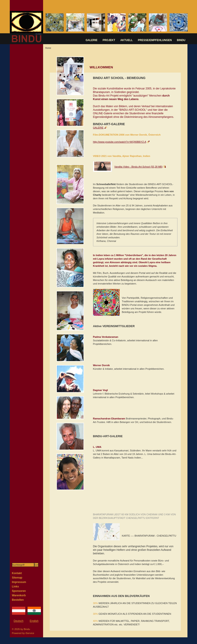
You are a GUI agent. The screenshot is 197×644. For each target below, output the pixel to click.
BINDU (181, 40)
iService (30, 633)
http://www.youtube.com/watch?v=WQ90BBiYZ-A (120, 142)
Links (15, 587)
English (34, 621)
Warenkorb (19, 595)
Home (48, 48)
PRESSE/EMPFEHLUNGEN (155, 40)
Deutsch (18, 621)
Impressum (19, 582)
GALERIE (92, 40)
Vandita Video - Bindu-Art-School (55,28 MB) (139, 167)
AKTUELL (127, 40)
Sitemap (17, 578)
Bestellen (18, 600)
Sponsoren (19, 591)
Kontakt (17, 573)
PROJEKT (109, 40)
